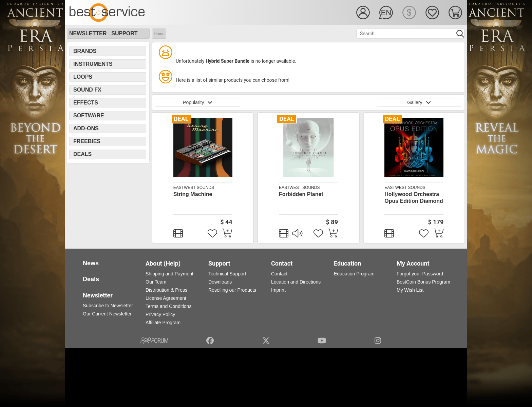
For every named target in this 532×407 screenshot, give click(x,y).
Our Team (156, 282)
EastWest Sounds (194, 188)
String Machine (193, 194)
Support (124, 33)
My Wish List (410, 290)
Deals (82, 154)
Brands (85, 51)
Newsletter (88, 33)
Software (89, 115)
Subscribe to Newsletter (108, 306)
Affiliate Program (163, 323)
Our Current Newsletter (107, 314)
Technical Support (227, 274)
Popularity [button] (198, 102)
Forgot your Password (420, 274)
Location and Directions (296, 282)
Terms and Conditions (168, 306)
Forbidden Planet (301, 194)
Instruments (93, 64)
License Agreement (166, 298)
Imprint (278, 290)
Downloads (220, 282)
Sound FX (87, 90)
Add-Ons (86, 128)
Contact (279, 274)
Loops (83, 77)
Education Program (354, 274)
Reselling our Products (232, 290)
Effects (86, 103)
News (91, 263)
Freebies (87, 141)
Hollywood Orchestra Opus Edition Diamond (414, 198)
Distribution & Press (166, 290)
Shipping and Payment (169, 274)
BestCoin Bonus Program (423, 282)
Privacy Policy (160, 314)
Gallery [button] (419, 102)
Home (159, 34)
